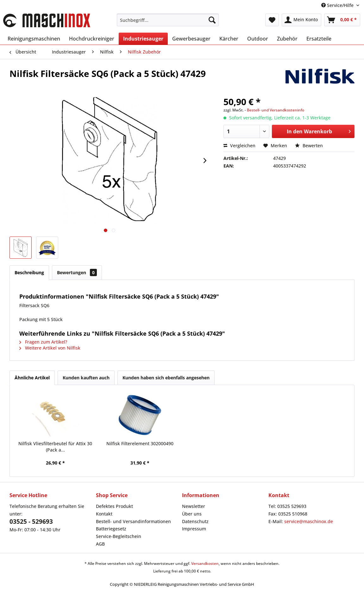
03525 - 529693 (31, 522)
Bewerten (309, 146)
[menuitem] (168, 20)
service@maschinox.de (309, 521)
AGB (100, 544)
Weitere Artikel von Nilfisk (50, 348)
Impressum (194, 529)
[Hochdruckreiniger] (92, 39)
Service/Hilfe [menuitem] (338, 5)
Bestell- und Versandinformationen (133, 521)
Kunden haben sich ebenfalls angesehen (166, 378)
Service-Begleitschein (119, 536)
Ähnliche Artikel (32, 378)
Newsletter (194, 506)
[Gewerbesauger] (191, 39)
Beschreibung (29, 272)
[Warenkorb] (342, 20)
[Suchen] (212, 20)
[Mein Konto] (301, 20)
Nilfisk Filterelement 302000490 (140, 443)
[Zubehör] (287, 39)
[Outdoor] (258, 39)
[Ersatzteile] (319, 39)
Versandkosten (205, 563)
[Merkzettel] (272, 20)
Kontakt (104, 514)
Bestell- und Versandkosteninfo (276, 110)
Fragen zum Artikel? (43, 342)
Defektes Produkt (114, 506)
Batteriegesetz (111, 529)
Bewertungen (77, 272)
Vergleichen (239, 146)
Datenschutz (195, 521)
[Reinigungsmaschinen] (34, 39)
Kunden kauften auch (86, 378)
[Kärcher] (229, 39)
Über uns (192, 514)
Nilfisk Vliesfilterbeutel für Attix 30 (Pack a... (55, 447)
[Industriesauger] (143, 39)
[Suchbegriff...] (168, 20)
